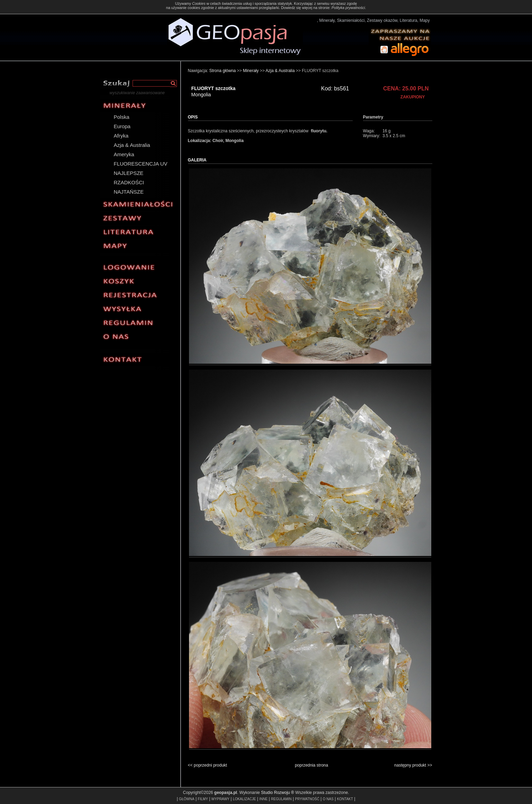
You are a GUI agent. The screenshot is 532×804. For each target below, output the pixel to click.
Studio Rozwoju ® (278, 793)
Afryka (121, 136)
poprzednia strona (312, 765)
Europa (122, 126)
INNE (263, 799)
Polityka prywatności (348, 8)
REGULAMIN (281, 799)
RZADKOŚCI (129, 182)
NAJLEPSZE (129, 173)
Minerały (251, 71)
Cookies (199, 3)
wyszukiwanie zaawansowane (137, 93)
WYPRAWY (220, 799)
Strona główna (223, 71)
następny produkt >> (413, 765)
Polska (122, 117)
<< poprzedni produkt (208, 765)
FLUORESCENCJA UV (141, 164)
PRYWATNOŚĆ (307, 799)
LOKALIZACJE (245, 799)
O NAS (328, 799)
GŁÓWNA (187, 799)
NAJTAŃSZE (129, 192)
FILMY (203, 799)
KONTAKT (345, 799)
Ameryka (124, 154)
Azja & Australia (132, 145)
